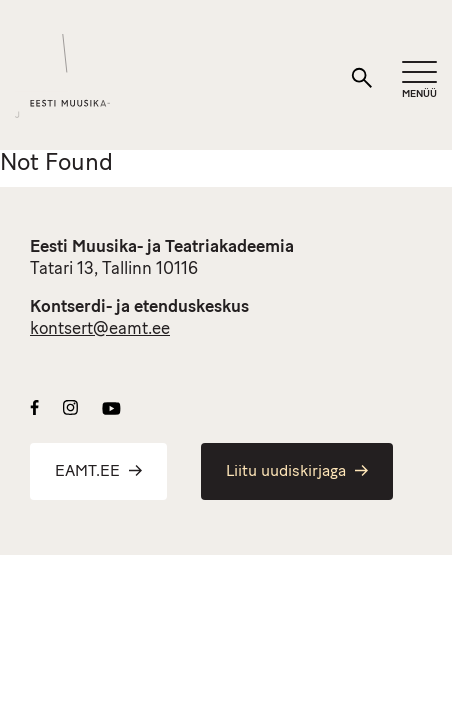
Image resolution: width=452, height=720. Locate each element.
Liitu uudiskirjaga (297, 472)
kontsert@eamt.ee (100, 329)
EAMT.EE (98, 472)
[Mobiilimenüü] (419, 80)
